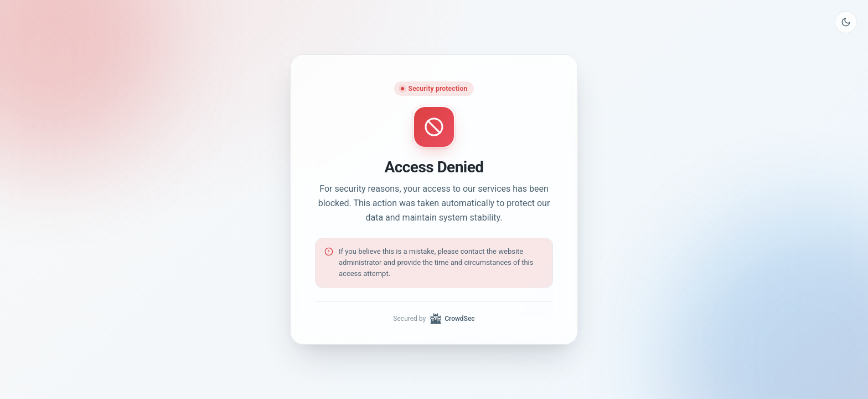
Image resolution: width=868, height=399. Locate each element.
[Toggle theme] (846, 22)
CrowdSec (452, 319)
